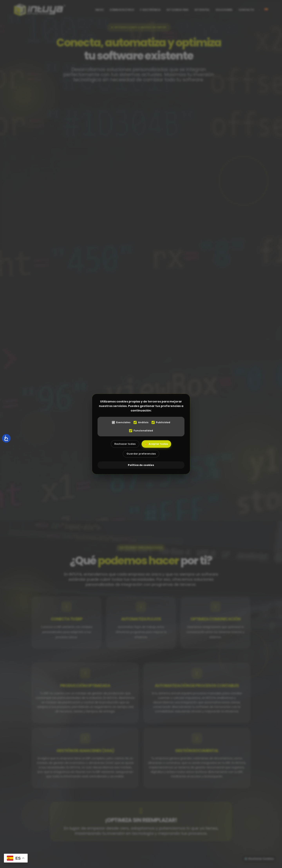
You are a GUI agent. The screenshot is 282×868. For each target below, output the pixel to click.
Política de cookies (141, 466)
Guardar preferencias (141, 455)
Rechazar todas (124, 444)
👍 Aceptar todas (158, 444)
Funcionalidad (141, 431)
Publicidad (162, 423)
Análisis (141, 423)
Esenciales (120, 423)
